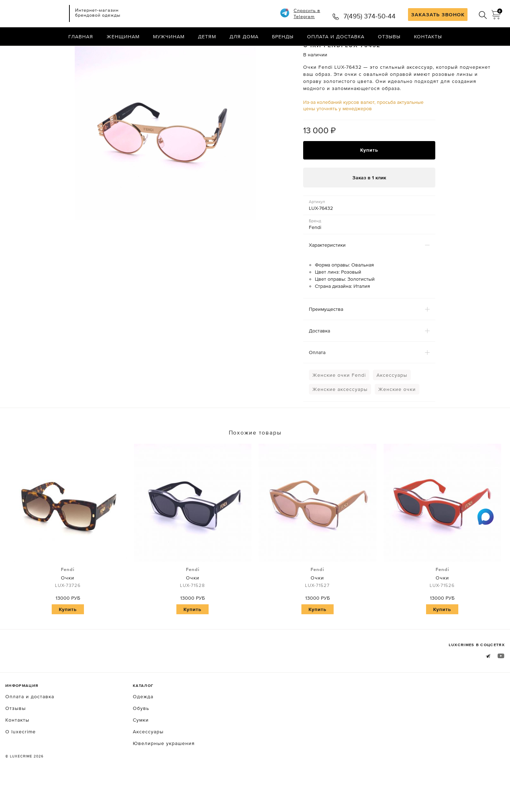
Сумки (141, 751)
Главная (81, 37)
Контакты (428, 37)
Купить (369, 180)
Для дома (244, 37)
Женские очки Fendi (339, 406)
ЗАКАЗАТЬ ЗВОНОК (438, 15)
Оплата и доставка (336, 37)
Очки (68, 609)
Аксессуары (392, 406)
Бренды (283, 37)
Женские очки (397, 420)
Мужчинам (169, 37)
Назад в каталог (482, 52)
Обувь (141, 739)
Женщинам (123, 37)
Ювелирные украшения (164, 774)
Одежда (143, 727)
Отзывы (389, 37)
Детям (207, 37)
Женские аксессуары (340, 420)
